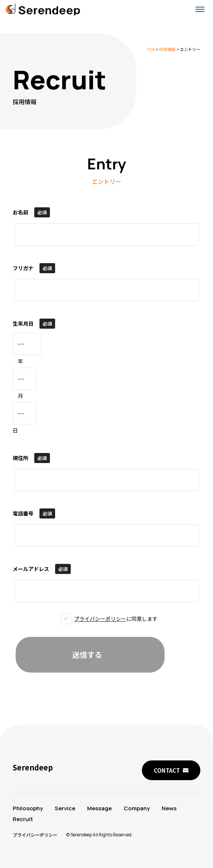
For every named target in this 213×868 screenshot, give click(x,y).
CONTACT (167, 770)
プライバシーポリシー (100, 619)
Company (137, 808)
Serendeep (33, 768)
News (169, 808)
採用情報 (167, 49)
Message (99, 808)
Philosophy (28, 808)
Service (65, 808)
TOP (150, 49)
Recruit (23, 819)
